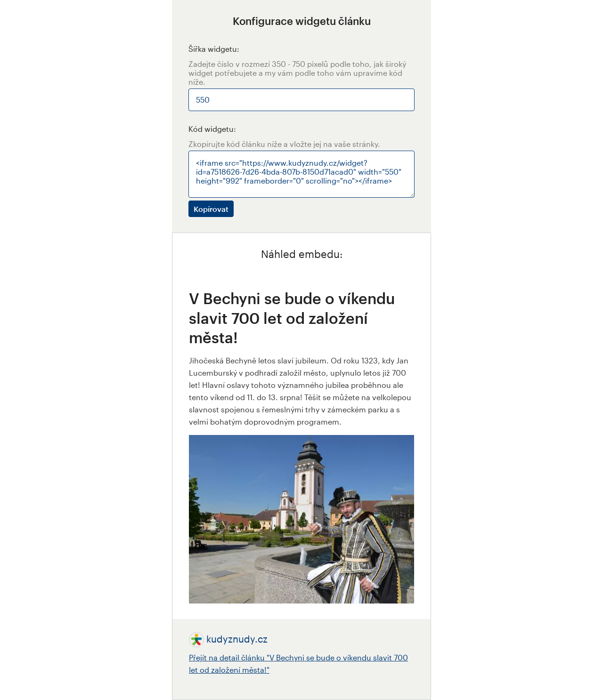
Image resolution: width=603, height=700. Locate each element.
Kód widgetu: (212, 129)
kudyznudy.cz (237, 639)
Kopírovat (211, 209)
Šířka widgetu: (214, 49)
